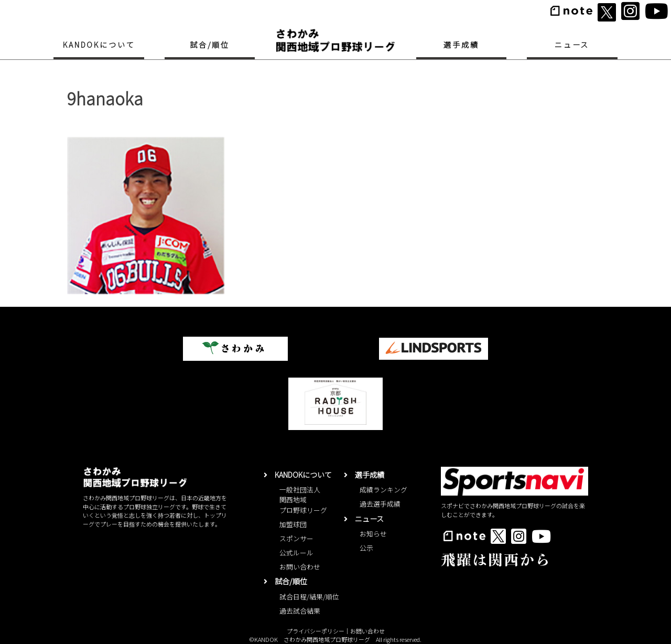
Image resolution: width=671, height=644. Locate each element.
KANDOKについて (99, 45)
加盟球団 (293, 524)
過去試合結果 (300, 611)
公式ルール (296, 552)
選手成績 (461, 45)
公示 (366, 548)
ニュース (572, 45)
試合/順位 (210, 45)
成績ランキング (383, 490)
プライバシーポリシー (316, 631)
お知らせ (373, 534)
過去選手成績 (380, 504)
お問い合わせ (300, 567)
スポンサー (296, 538)
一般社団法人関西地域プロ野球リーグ (303, 500)
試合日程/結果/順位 (309, 597)
